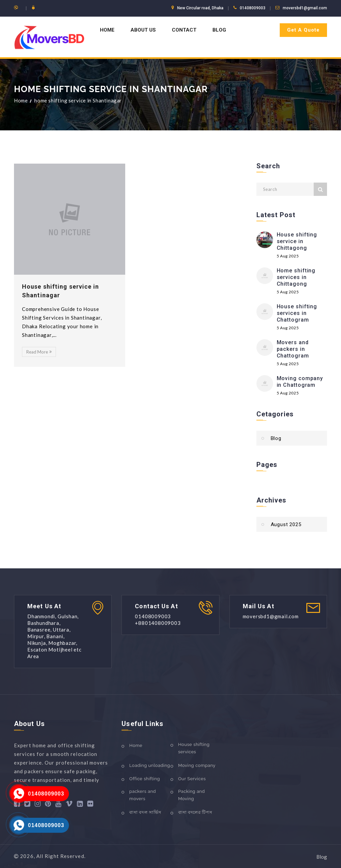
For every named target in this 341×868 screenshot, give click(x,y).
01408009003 (46, 794)
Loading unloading (150, 765)
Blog (219, 30)
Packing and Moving (191, 795)
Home (107, 30)
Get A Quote (303, 30)
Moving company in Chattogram (300, 382)
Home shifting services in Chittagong (296, 277)
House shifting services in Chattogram (297, 313)
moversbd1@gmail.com (305, 8)
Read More (39, 352)
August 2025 (286, 524)
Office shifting (145, 779)
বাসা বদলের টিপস (195, 812)
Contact (184, 30)
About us (143, 30)
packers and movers (143, 795)
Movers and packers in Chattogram (293, 349)
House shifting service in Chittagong (297, 241)
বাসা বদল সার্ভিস (145, 812)
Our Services (192, 779)
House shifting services (194, 748)
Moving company (197, 765)
